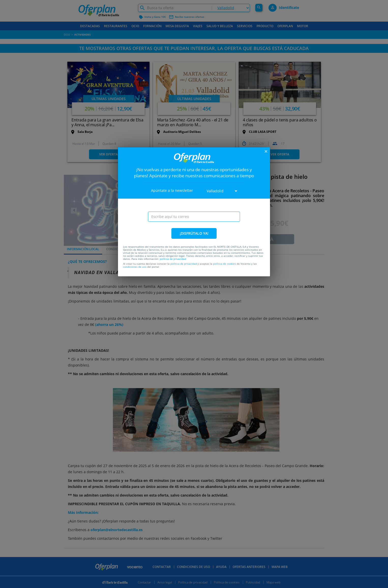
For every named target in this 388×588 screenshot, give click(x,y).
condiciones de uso (135, 267)
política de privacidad (173, 259)
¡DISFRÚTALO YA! (194, 233)
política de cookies (225, 264)
